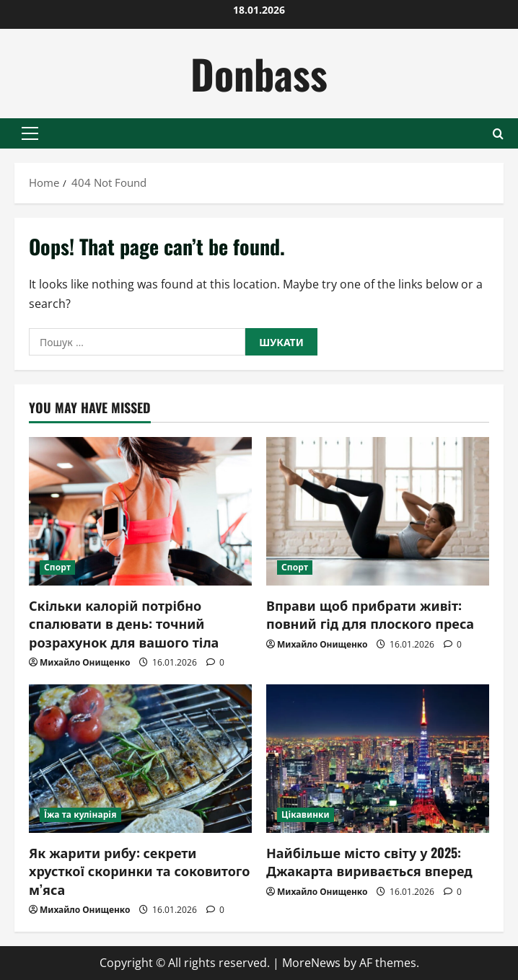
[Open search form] (498, 134)
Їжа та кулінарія (80, 815)
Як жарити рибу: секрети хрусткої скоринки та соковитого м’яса (139, 870)
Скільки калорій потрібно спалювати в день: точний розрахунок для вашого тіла (124, 623)
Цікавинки (306, 815)
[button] (30, 133)
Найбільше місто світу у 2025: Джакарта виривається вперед (369, 861)
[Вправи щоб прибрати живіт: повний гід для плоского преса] (378, 511)
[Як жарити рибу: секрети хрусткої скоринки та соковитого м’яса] (140, 759)
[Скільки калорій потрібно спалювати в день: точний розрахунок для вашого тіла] (140, 511)
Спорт (57, 567)
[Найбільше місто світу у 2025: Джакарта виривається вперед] (378, 759)
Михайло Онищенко (85, 662)
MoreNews (311, 963)
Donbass (259, 73)
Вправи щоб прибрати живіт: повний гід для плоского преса (370, 614)
